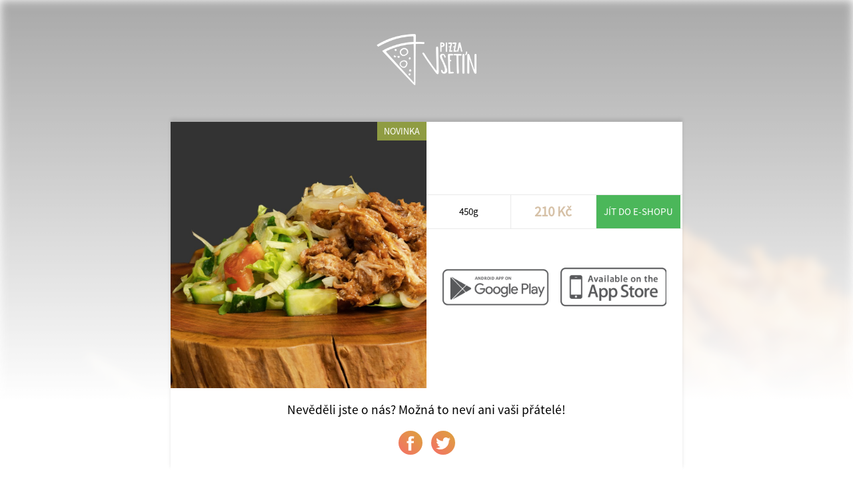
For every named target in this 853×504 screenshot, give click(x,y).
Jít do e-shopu (638, 211)
